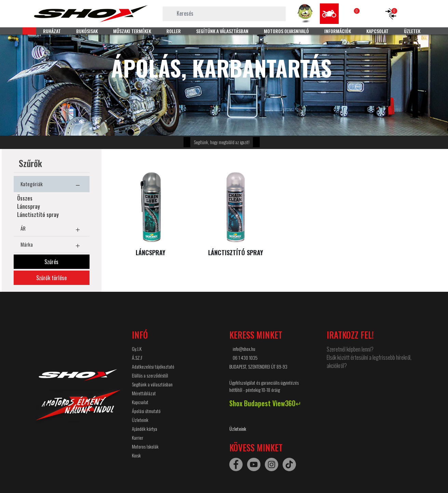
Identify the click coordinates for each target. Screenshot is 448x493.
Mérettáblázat (144, 393)
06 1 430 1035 (245, 358)
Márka (52, 246)
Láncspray (29, 206)
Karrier (138, 437)
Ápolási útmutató (146, 411)
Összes (25, 198)
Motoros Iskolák (145, 446)
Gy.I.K (137, 349)
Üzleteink (140, 420)
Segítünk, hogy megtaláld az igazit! (222, 142)
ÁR (52, 230)
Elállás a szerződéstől (150, 375)
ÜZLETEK (412, 31)
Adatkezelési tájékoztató (153, 366)
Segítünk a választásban (152, 384)
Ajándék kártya (145, 429)
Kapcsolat (140, 402)
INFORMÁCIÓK (338, 31)
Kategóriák (52, 185)
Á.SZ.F (137, 358)
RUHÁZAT (52, 31)
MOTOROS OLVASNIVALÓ (286, 31)
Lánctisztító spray (38, 215)
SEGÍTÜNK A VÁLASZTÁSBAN (222, 31)
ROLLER (174, 31)
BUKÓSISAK (87, 31)
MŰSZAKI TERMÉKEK (132, 31)
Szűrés (51, 262)
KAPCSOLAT (377, 31)
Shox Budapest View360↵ (265, 403)
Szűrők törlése (51, 278)
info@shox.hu (244, 349)
